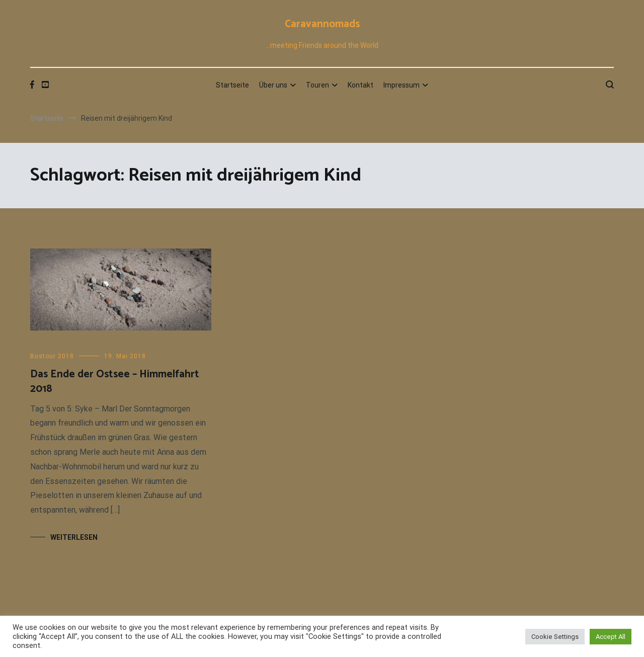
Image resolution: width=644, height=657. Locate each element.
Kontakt (360, 85)
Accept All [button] (611, 637)
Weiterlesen (74, 537)
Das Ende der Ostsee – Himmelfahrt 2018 (115, 382)
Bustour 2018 (52, 356)
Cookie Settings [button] (555, 637)
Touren (317, 85)
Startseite (232, 85)
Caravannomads (322, 24)
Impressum (401, 85)
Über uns (273, 85)
